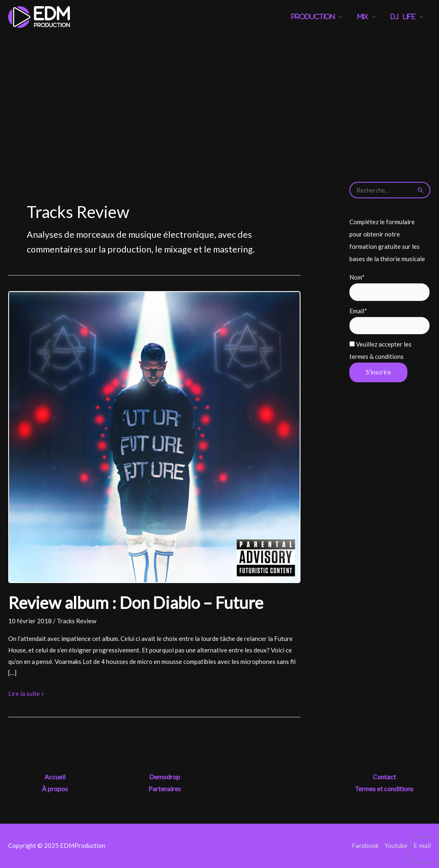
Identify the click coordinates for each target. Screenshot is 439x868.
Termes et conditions (384, 789)
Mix (363, 17)
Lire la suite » (26, 694)
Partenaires (165, 789)
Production (313, 17)
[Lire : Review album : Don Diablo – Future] (154, 436)
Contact (384, 777)
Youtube (396, 845)
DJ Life (403, 17)
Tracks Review (76, 621)
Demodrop (165, 777)
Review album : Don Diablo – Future (136, 603)
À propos (55, 789)
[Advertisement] (219, 96)
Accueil (55, 777)
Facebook (365, 845)
